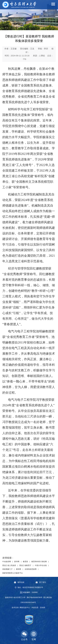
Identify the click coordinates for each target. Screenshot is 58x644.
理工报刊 (41, 582)
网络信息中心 (25, 607)
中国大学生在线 (41, 565)
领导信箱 (19, 582)
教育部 (25, 562)
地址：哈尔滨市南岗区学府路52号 (30, 587)
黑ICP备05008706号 (34, 597)
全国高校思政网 (31, 569)
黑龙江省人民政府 (9, 565)
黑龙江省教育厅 (25, 565)
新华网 (17, 562)
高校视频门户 (7, 569)
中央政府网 (7, 562)
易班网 (18, 569)
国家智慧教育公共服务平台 (13, 573)
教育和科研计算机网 (39, 562)
